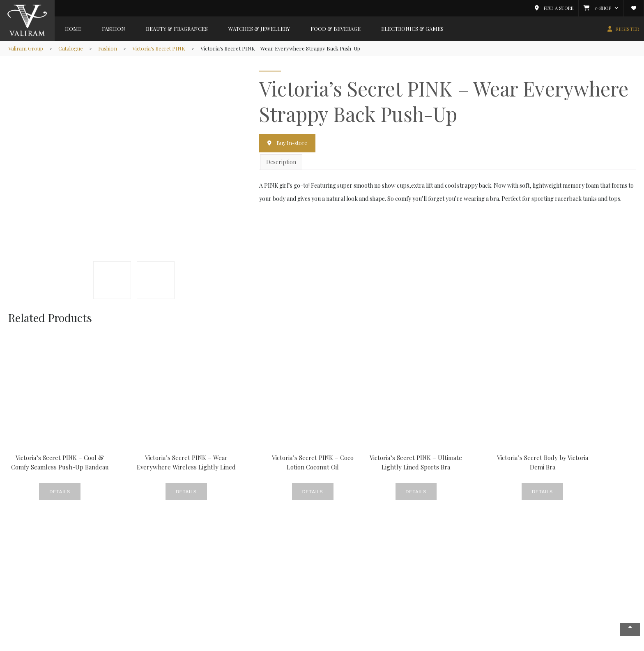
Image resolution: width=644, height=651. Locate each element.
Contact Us (26, 607)
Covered (257, 562)
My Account (337, 562)
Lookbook (259, 589)
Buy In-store (292, 143)
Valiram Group (26, 48)
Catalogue (72, 48)
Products (182, 607)
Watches (181, 625)
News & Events (31, 571)
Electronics (96, 598)
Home (73, 29)
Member (334, 551)
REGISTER (627, 29)
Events (179, 580)
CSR (252, 571)
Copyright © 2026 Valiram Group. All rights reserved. (155, 644)
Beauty (179, 562)
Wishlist (332, 580)
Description (281, 162)
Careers (23, 598)
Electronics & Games (412, 29)
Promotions (262, 607)
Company (26, 551)
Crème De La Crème (197, 571)
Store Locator (30, 580)
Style (177, 616)
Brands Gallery (106, 551)
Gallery (180, 589)
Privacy (544, 644)
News (254, 598)
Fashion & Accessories (110, 562)
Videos (255, 616)
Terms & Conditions (580, 644)
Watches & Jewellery (259, 29)
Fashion (114, 29)
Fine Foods (260, 580)
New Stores (185, 598)
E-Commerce (339, 589)
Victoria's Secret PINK (161, 48)
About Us (23, 562)
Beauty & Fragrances (177, 29)
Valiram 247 (26, 589)
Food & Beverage (336, 29)
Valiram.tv (335, 598)
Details (51, 492)
